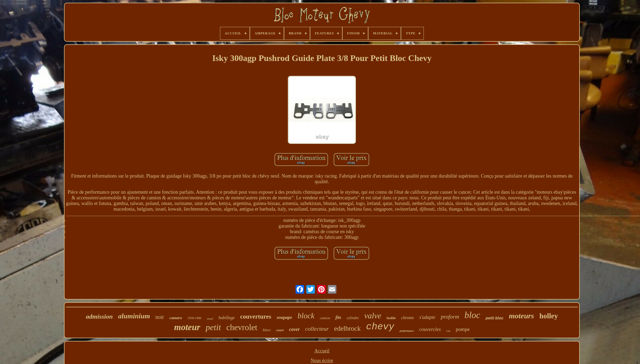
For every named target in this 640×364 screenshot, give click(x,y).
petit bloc (495, 318)
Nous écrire (322, 361)
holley (549, 316)
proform (450, 317)
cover (294, 329)
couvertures (256, 317)
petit (213, 327)
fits (338, 317)
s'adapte (427, 317)
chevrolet (242, 327)
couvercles (430, 329)
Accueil (322, 351)
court (280, 330)
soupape (285, 317)
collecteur (317, 329)
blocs (267, 330)
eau (448, 331)
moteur (187, 327)
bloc (472, 315)
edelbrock (348, 328)
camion (325, 318)
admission (99, 316)
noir (160, 317)
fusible (391, 318)
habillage (226, 318)
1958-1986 (194, 318)
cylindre (353, 318)
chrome (408, 318)
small (210, 319)
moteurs (521, 316)
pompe (463, 329)
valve (373, 316)
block (306, 316)
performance (407, 331)
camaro (176, 318)
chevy (380, 327)
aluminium (134, 316)
